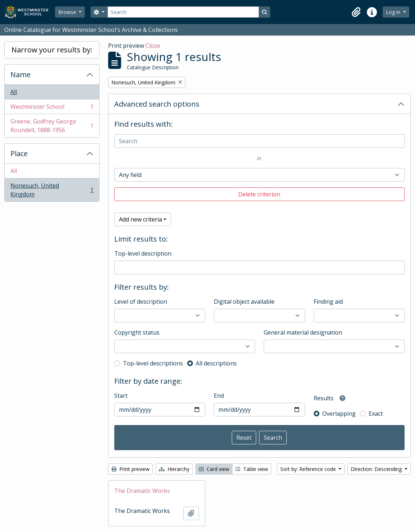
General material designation (303, 332)
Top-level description (143, 253)
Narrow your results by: (52, 50)
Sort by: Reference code (309, 469)
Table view (252, 469)
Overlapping (339, 414)
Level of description (141, 302)
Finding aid (328, 302)
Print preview (130, 469)
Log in (394, 12)
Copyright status (137, 332)
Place (19, 153)
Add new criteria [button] (140, 219)
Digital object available (244, 302)
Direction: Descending (377, 469)
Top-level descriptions (153, 363)
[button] (356, 12)
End (219, 396)
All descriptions (216, 363)
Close (153, 46)
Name (20, 74)
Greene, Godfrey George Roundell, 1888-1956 (52, 126)
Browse (68, 12)
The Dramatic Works (142, 491)
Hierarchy (174, 469)
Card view (214, 469)
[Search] (183, 12)
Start (121, 396)
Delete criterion (259, 194)
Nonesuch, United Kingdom (52, 190)
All (14, 92)
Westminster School (52, 108)
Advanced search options (157, 104)
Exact (376, 414)
